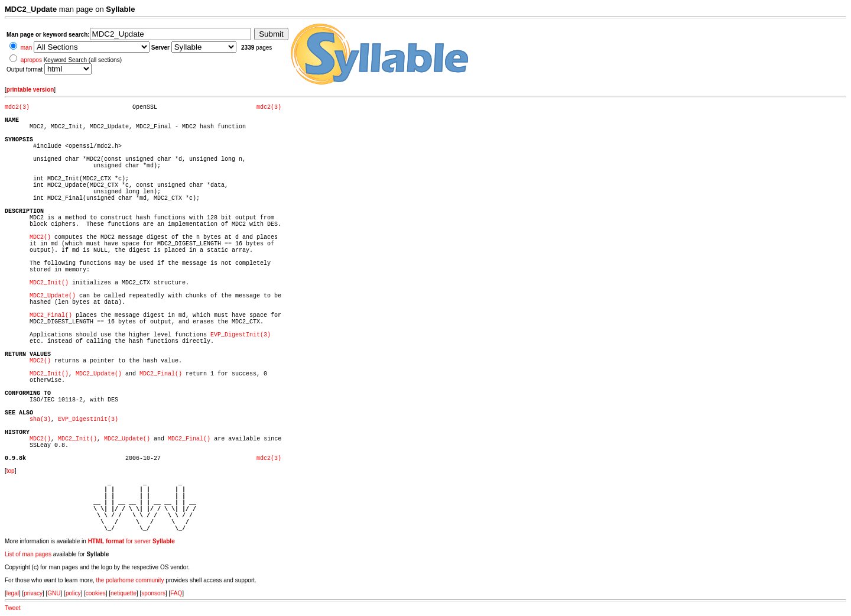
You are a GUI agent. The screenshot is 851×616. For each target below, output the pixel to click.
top (11, 471)
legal (13, 593)
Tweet (13, 608)
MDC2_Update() (53, 296)
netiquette (124, 593)
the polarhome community (130, 580)
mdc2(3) (17, 107)
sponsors (153, 593)
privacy (33, 593)
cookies (96, 593)
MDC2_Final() (51, 315)
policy (73, 593)
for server (131, 541)
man (26, 48)
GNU (54, 593)
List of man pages (28, 554)
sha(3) (40, 419)
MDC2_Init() (49, 283)
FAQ (176, 593)
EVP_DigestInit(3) (241, 335)
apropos (31, 60)
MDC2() (40, 237)
